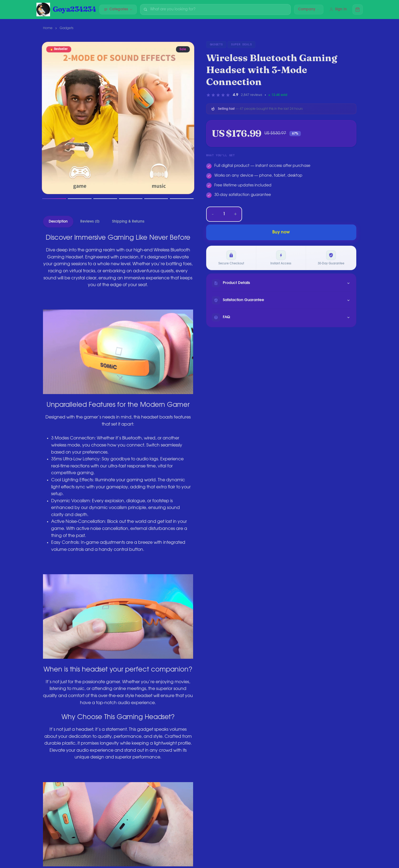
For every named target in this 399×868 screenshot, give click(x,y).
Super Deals (241, 44)
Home (48, 28)
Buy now (281, 232)
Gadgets (66, 28)
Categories (118, 10)
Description (58, 222)
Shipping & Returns (128, 222)
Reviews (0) (90, 222)
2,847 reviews (252, 95)
